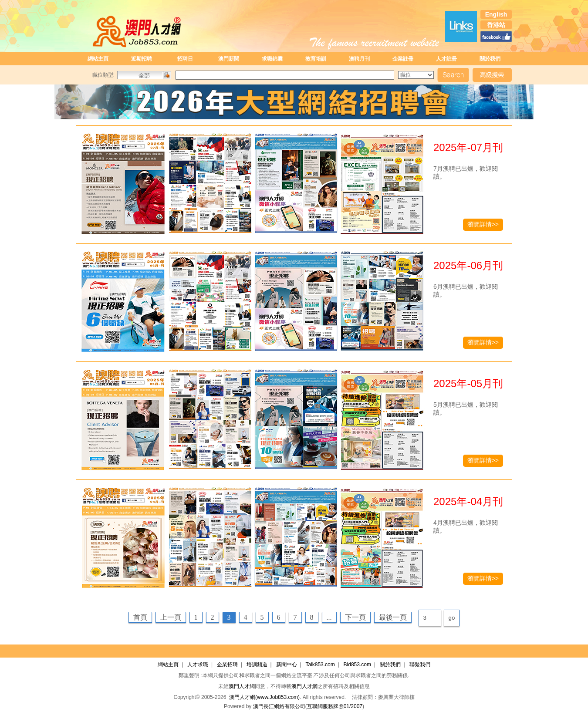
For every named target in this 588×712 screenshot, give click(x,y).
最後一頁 (393, 617)
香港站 (496, 25)
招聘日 (185, 59)
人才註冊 (446, 59)
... (329, 617)
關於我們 (490, 59)
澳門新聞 (229, 59)
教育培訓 (316, 59)
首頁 (140, 617)
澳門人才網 (242, 686)
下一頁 (355, 617)
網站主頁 (98, 59)
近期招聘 (142, 59)
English (496, 14)
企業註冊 (403, 59)
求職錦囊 (272, 59)
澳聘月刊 (359, 59)
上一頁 (171, 617)
